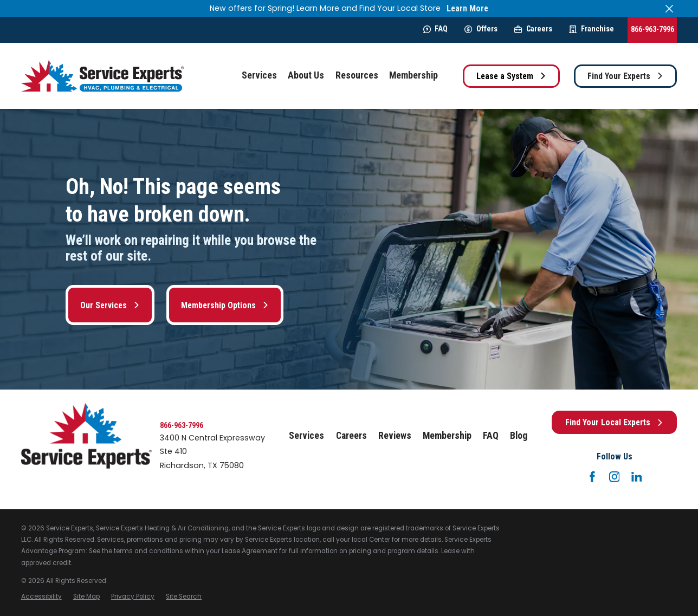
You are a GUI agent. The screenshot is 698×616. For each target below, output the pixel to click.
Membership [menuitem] (413, 75)
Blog (519, 436)
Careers (533, 29)
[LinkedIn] (637, 477)
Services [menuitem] (259, 75)
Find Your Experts (625, 76)
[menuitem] (41, 597)
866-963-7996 (652, 29)
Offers (481, 29)
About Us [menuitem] (306, 75)
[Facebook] (592, 477)
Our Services (110, 305)
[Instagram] (615, 477)
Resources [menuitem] (357, 75)
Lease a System (511, 76)
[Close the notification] (669, 8)
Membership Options (225, 305)
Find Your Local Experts (614, 422)
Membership (447, 436)
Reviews (395, 436)
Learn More (467, 8)
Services (306, 436)
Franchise (591, 29)
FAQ (435, 29)
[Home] (102, 76)
